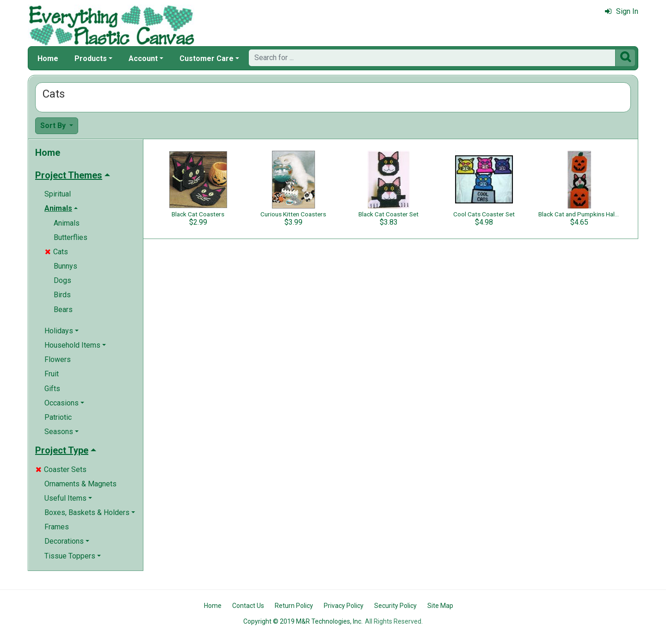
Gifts (52, 389)
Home (48, 58)
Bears (63, 310)
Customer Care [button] (207, 58)
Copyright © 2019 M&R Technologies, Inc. (303, 621)
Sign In (622, 11)
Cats (56, 252)
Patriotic (58, 417)
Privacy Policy (344, 606)
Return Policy (294, 606)
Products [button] (91, 58)
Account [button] (143, 58)
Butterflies (71, 237)
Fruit (52, 374)
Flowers (58, 359)
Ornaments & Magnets (80, 484)
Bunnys (65, 266)
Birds (62, 295)
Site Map (440, 606)
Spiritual (58, 194)
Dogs (62, 280)
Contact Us (248, 606)
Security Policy (395, 606)
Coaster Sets (61, 469)
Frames (57, 527)
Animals (67, 223)
